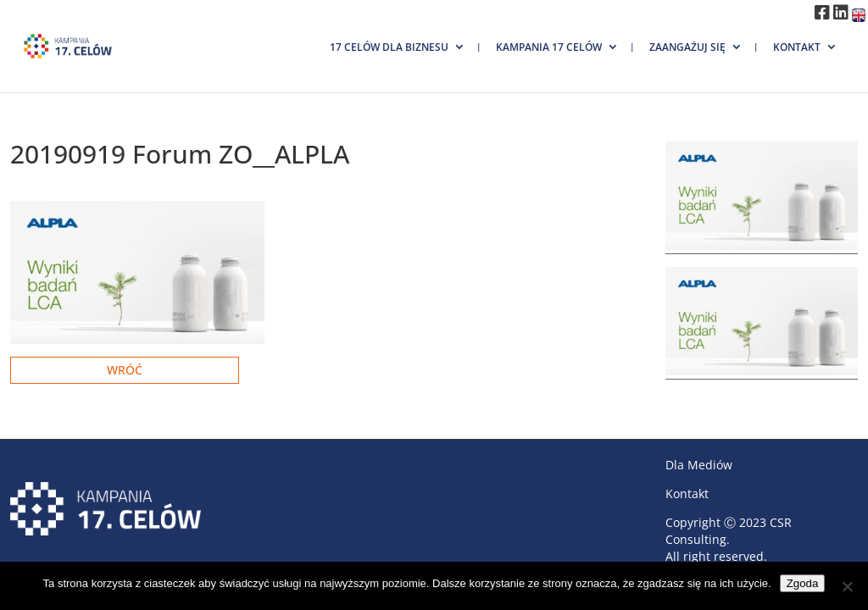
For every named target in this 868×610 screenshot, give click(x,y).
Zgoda (803, 583)
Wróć (125, 370)
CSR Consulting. (729, 531)
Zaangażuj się (687, 47)
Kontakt (797, 47)
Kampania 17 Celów (549, 47)
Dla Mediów (699, 465)
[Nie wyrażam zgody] (847, 586)
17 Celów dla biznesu (389, 47)
